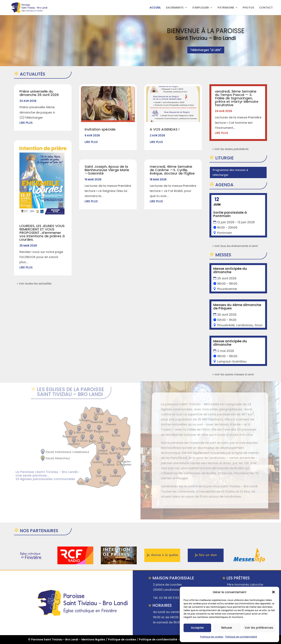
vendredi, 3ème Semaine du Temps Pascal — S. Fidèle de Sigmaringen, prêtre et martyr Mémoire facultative (237, 98)
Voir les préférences (259, 628)
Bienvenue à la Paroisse (206, 33)
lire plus (26, 123)
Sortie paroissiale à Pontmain (230, 214)
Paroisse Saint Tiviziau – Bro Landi (55, 639)
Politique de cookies (212, 637)
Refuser (227, 628)
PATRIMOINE (226, 8)
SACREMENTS (175, 8)
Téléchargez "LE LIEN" (206, 53)
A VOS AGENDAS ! (165, 129)
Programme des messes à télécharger (230, 172)
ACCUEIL (155, 8)
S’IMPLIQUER (201, 8)
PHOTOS (248, 8)
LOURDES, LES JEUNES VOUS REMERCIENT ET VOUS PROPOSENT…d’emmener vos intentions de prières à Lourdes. (42, 233)
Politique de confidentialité (241, 637)
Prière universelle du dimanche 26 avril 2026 (39, 93)
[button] (273, 592)
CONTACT (266, 8)
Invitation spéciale (100, 129)
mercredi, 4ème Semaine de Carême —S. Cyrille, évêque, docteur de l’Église (172, 170)
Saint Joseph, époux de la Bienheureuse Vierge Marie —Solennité (107, 170)
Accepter (197, 628)
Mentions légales (93, 639)
